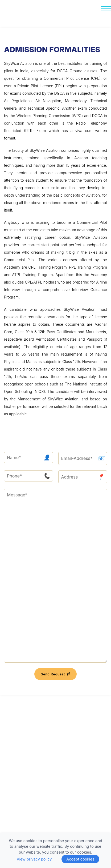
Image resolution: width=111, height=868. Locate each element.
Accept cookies (80, 859)
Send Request (55, 674)
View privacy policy (34, 859)
